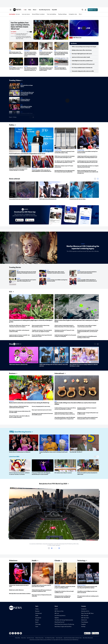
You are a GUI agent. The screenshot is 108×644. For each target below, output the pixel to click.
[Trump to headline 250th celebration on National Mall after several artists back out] (43, 162)
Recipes (37, 620)
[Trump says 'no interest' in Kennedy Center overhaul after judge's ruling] (65, 138)
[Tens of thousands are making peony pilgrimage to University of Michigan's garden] (31, 307)
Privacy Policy (18, 638)
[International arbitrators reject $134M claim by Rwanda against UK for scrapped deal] (65, 418)
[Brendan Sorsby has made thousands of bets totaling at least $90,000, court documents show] (88, 332)
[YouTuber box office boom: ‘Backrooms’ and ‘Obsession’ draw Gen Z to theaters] (20, 326)
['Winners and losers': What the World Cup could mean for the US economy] (20, 407)
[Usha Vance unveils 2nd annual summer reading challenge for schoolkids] (20, 162)
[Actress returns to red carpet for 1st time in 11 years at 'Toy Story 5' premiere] (20, 465)
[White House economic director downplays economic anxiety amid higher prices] (65, 157)
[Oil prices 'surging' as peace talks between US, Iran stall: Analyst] (20, 412)
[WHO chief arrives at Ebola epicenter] (54, 190)
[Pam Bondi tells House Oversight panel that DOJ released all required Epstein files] (65, 171)
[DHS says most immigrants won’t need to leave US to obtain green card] (13, 281)
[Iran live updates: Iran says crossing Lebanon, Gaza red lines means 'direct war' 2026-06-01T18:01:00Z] (51, 30)
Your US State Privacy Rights (50, 638)
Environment (57, 585)
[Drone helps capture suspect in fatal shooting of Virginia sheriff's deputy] (46, 62)
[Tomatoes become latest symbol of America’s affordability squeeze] (43, 414)
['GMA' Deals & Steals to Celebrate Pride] (24, 355)
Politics (19, 278)
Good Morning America (60, 616)
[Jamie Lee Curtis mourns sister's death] (81, 57)
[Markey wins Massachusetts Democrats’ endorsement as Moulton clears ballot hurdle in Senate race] (88, 172)
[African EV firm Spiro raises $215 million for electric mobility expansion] (20, 417)
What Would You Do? (59, 622)
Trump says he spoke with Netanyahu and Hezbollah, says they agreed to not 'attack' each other (23, 38)
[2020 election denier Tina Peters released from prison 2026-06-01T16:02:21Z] (16, 46)
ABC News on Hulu (59, 611)
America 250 (34, 169)
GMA (22, 84)
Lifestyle (11, 66)
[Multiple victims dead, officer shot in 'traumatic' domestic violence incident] (43, 273)
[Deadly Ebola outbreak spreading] (84, 190)
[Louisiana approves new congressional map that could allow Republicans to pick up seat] (88, 162)
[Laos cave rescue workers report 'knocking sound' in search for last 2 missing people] (31, 46)
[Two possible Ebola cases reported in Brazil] (24, 190)
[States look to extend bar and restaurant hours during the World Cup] (31, 388)
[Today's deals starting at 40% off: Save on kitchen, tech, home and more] (54, 355)
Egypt (56, 401)
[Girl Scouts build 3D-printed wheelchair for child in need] (88, 465)
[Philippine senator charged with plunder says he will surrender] (88, 413)
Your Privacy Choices (30, 638)
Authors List (84, 620)
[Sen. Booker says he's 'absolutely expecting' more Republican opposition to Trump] (65, 162)
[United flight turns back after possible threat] (82, 61)
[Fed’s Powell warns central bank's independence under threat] (31, 140)
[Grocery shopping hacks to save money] (43, 406)
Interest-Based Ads (59, 638)
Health (41, 51)
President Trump (58, 150)
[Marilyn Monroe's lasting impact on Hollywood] (24, 443)
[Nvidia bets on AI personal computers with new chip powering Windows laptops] (88, 573)
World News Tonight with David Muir (63, 627)
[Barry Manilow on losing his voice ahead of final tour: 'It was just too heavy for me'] (31, 62)
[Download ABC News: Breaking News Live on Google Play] (95, 633)
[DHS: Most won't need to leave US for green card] (83, 64)
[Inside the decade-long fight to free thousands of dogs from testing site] (65, 336)
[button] (11, 10)
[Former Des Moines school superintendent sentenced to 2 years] (43, 336)
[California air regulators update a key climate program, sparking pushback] (65, 573)
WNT (22, 91)
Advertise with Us (85, 611)
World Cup (11, 401)
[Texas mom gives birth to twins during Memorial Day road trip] (43, 326)
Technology (38, 624)
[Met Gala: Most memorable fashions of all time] (20, 594)
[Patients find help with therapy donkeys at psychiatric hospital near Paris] (43, 591)
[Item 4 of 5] (55, 548)
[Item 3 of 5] (54, 548)
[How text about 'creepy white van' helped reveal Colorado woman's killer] (88, 326)
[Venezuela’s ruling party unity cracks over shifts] (83, 71)
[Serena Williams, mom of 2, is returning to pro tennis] (16, 62)
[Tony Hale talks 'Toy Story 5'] (84, 443)
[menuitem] (18, 14)
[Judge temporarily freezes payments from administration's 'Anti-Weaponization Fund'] (88, 157)
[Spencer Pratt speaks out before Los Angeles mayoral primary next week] (88, 166)
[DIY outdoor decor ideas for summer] (65, 465)
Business (37, 611)
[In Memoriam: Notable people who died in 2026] (20, 573)
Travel (37, 627)
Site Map (83, 627)
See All (29, 32)
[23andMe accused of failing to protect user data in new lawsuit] (88, 592)
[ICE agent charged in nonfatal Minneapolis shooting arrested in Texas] (88, 337)
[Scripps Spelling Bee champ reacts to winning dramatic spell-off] (54, 443)
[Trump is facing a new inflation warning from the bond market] (88, 138)
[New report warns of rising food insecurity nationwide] (43, 595)
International (27, 51)
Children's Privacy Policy (39, 638)
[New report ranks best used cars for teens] (43, 410)
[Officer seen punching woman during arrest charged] (84, 47)
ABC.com (57, 613)
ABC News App (85, 616)
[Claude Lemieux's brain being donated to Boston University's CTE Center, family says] (65, 326)
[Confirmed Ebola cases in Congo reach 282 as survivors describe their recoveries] (65, 409)
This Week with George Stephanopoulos (64, 620)
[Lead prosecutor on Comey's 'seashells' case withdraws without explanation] (20, 336)
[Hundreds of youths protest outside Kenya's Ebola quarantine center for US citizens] (88, 418)
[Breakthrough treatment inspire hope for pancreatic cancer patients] (43, 573)
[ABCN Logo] (17, 10)
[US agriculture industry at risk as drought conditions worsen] (65, 592)
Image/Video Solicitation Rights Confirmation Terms (73, 638)
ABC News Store (85, 618)
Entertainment (39, 613)
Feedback (83, 624)
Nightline (57, 618)
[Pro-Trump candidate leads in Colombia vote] (82, 68)
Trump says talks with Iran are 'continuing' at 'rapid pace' (22, 34)
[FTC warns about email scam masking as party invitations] (88, 597)
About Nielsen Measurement (88, 638)
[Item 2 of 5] (53, 548)
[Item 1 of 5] (52, 548)
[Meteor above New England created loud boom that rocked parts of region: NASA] (77, 307)
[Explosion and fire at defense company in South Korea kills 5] (88, 409)
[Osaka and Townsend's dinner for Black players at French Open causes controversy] (65, 413)
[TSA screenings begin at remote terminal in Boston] (61, 62)
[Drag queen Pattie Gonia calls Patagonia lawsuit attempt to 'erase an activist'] (43, 465)
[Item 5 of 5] (56, 548)
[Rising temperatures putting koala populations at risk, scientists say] (65, 597)
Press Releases (85, 622)
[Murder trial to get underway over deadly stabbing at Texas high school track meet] (61, 46)
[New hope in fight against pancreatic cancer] (82, 54)
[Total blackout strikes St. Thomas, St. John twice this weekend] (65, 331)
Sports (37, 622)
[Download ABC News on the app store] (19, 220)
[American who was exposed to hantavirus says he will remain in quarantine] (46, 46)
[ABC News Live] (77, 38)
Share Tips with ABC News (87, 613)
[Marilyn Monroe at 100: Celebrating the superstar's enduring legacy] (29, 248)
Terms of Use (23, 638)
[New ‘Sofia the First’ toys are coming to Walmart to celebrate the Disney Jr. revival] (84, 355)
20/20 (56, 609)
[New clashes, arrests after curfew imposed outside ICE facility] (20, 331)
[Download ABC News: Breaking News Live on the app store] (87, 633)
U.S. (10, 51)
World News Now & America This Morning (64, 624)
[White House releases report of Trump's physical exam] (65, 166)
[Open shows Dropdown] (35, 10)
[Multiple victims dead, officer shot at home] (82, 50)
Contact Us (84, 609)
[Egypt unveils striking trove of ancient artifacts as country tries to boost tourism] (77, 388)
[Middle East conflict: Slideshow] (20, 590)
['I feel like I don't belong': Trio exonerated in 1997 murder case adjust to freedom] (43, 331)
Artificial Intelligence (82, 585)
